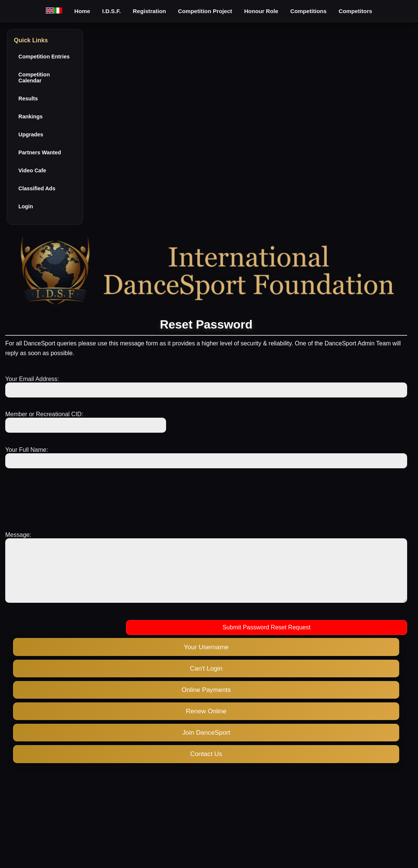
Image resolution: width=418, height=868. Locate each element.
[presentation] (62, 496)
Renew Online (206, 722)
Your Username (206, 658)
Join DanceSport (206, 744)
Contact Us (206, 765)
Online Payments (206, 701)
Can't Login (206, 680)
